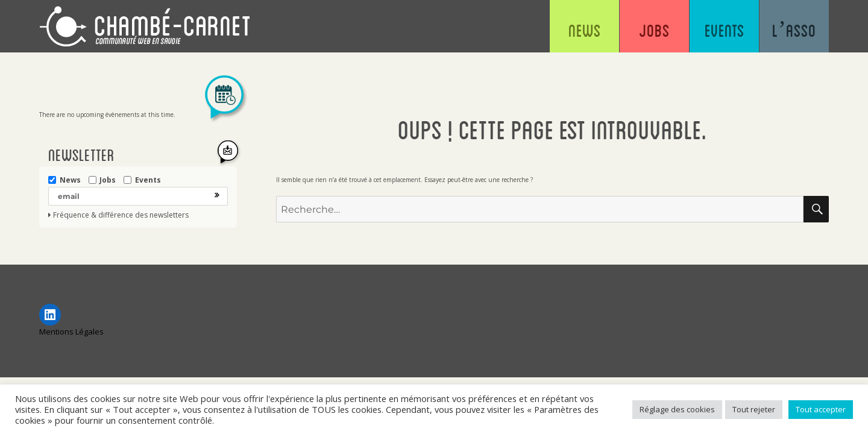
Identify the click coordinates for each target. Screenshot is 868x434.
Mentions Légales (71, 332)
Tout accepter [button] (821, 409)
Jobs (654, 30)
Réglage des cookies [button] (677, 409)
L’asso (794, 30)
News (585, 30)
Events (725, 30)
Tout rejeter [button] (754, 409)
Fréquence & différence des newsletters (121, 215)
